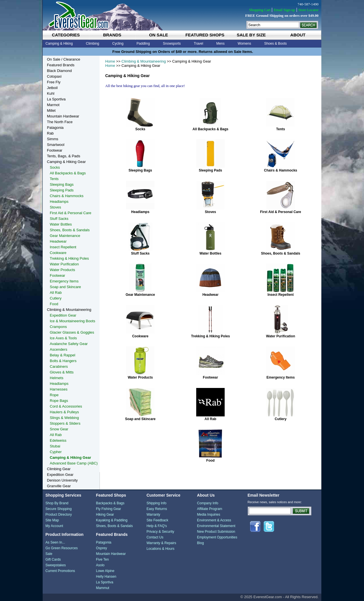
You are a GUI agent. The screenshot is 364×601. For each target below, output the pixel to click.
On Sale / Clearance (64, 59)
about (298, 35)
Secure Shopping (59, 509)
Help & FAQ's (157, 526)
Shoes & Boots (275, 44)
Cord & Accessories (66, 406)
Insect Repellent (281, 295)
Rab (50, 133)
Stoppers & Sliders (65, 423)
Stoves (210, 212)
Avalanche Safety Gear (69, 344)
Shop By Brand (57, 503)
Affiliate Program (210, 509)
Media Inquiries (209, 515)
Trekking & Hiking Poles (211, 336)
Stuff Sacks (140, 253)
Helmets (57, 378)
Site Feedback (157, 520)
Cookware (140, 336)
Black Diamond (59, 71)
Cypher (56, 452)
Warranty (153, 515)
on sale (159, 35)
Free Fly (54, 82)
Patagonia (55, 128)
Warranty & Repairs (161, 543)
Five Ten (102, 559)
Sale (49, 554)
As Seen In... (55, 542)
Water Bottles (211, 253)
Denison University (62, 480)
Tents (281, 129)
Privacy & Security (160, 532)
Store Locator (308, 10)
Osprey (101, 548)
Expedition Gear (63, 315)
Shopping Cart (260, 10)
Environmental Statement (216, 526)
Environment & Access (214, 520)
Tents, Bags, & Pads (64, 156)
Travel (199, 44)
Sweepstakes (56, 565)
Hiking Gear (105, 515)
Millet (51, 111)
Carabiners (59, 366)
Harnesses (59, 389)
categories (66, 35)
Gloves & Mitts (62, 372)
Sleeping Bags (140, 170)
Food (210, 460)
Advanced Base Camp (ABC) (74, 463)
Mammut (103, 588)
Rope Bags (59, 401)
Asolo (100, 565)
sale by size (251, 35)
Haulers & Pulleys (64, 412)
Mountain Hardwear (63, 116)
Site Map (52, 520)
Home (110, 61)
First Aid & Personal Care (281, 212)
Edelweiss (58, 440)
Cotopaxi (54, 76)
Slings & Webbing (64, 418)
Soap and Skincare (140, 419)
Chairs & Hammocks (281, 170)
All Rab (210, 419)
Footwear (210, 377)
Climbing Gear (59, 469)
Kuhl (51, 93)
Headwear (211, 295)
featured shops (205, 35)
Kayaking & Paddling (112, 520)
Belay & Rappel (63, 355)
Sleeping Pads (210, 170)
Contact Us (155, 537)
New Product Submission (216, 532)
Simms (53, 139)
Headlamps (140, 212)
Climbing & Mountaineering (144, 61)
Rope (54, 395)
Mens (220, 44)
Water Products (140, 377)
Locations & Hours (160, 549)
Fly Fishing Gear (108, 509)
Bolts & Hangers (63, 361)
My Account (54, 526)
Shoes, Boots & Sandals (281, 253)
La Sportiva (56, 99)
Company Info (208, 503)
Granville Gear (59, 486)
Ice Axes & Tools (63, 338)
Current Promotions (60, 571)
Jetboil (52, 88)
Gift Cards (53, 559)
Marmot (53, 105)
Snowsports (172, 44)
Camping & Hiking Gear (66, 162)
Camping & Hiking (59, 44)
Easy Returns (157, 509)
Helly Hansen (106, 577)
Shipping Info (156, 503)
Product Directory (59, 515)
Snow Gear (59, 429)
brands (112, 35)
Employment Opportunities (217, 537)
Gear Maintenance (140, 295)
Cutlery (281, 419)
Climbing (93, 44)
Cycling (118, 44)
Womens (244, 44)
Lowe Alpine (105, 571)
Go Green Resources (62, 548)
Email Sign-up (284, 10)
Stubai (55, 446)
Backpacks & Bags (110, 503)
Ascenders (58, 349)
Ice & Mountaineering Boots (73, 321)
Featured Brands (61, 65)
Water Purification (281, 336)
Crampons (58, 327)
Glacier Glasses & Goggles (72, 332)
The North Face (60, 122)
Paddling (143, 44)
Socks (140, 129)
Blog (200, 543)
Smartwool (56, 145)
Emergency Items (281, 377)
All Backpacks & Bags (210, 129)
